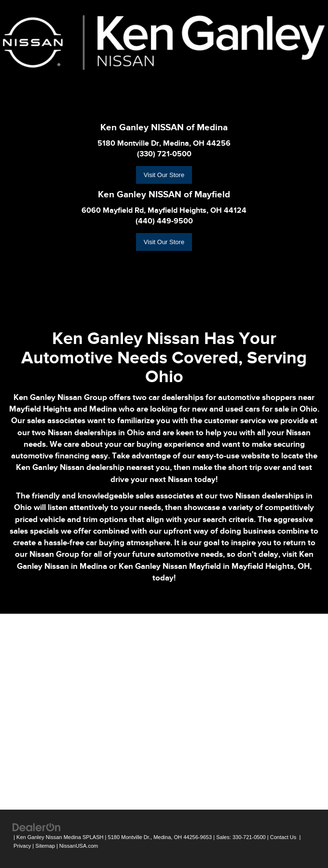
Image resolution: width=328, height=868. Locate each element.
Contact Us (283, 837)
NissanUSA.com (79, 846)
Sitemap (45, 846)
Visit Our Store (164, 175)
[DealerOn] (37, 827)
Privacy (22, 846)
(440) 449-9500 (164, 221)
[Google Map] (164, 710)
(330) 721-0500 (164, 154)
